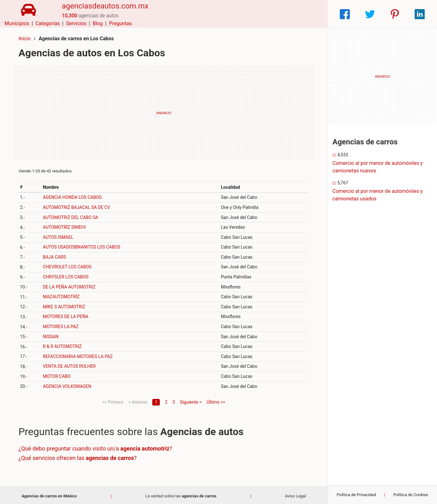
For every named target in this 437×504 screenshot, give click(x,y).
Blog (289, 14)
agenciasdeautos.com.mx (103, 10)
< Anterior (138, 400)
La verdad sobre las (181, 494)
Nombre (52, 186)
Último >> (216, 400)
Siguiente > (191, 400)
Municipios (208, 14)
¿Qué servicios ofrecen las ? (79, 456)
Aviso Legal (295, 494)
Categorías (238, 14)
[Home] (27, 14)
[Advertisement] (164, 112)
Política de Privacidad (356, 495)
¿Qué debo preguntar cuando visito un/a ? (97, 447)
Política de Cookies (411, 495)
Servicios (267, 14)
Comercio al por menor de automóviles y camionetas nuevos (378, 167)
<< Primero (113, 400)
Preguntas (311, 14)
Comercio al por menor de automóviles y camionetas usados (378, 195)
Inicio (26, 37)
